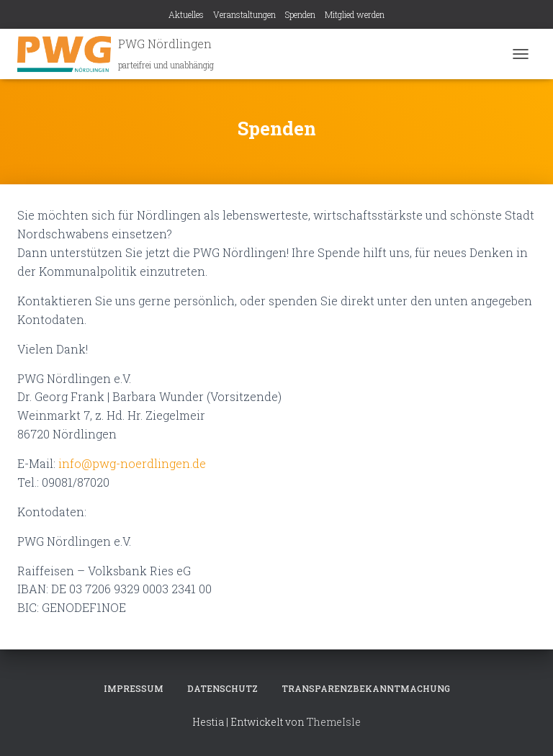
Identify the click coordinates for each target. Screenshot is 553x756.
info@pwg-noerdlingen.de (132, 463)
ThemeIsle (334, 722)
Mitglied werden (355, 14)
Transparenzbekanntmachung (366, 688)
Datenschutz (222, 688)
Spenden (300, 14)
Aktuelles (186, 14)
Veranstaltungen (244, 14)
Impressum (134, 688)
